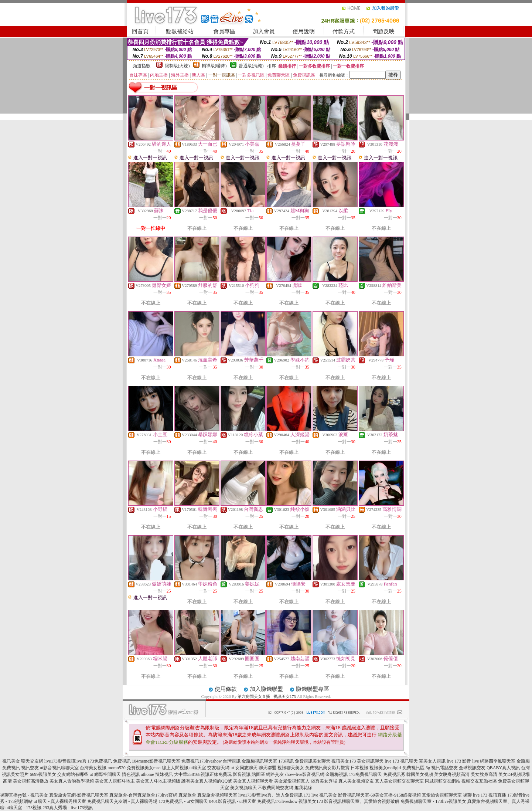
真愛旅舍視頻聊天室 (217, 795)
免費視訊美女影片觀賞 (327, 768)
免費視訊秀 (394, 774)
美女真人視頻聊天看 (253, 781)
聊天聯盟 (267, 768)
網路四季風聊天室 (498, 761)
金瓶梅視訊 (337, 774)
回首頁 (140, 31)
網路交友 (275, 774)
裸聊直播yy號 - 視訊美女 (24, 795)
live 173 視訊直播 (490, 795)
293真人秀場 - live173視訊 (68, 808)
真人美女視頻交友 (356, 781)
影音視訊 (242, 774)
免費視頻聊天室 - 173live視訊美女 (433, 801)
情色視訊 (131, 774)
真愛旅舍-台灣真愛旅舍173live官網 (143, 795)
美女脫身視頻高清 (452, 774)
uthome (147, 774)
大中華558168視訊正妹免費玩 (203, 774)
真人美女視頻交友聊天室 (399, 781)
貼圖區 (258, 774)
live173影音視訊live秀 (65, 761)
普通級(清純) (251, 66)
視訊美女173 (344, 761)
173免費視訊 (100, 761)
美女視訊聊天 (370, 761)
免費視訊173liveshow (202, 761)
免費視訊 (122, 761)
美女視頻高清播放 (31, 781)
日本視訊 (359, 768)
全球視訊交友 (472, 768)
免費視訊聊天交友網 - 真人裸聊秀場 (122, 801)
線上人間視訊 (175, 768)
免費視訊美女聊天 (313, 761)
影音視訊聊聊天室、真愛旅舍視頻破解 (362, 801)
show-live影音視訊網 (305, 774)
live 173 (392, 761)
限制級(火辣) (177, 66)
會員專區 (224, 31)
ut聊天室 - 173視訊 (23, 808)
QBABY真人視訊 (503, 768)
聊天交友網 (32, 761)
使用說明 (304, 31)
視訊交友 (30, 768)
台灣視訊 (232, 761)
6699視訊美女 (43, 774)
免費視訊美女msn (144, 768)
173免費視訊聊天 (365, 774)
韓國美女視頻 (420, 774)
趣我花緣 (303, 788)
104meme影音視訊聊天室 (156, 761)
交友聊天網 (218, 768)
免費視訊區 (413, 768)
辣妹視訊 (164, 774)
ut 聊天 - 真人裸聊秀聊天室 (60, 801)
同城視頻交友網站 (443, 781)
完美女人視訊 (432, 761)
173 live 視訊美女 (320, 795)
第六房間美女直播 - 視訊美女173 (267, 696)
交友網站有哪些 (73, 774)
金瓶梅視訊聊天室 (259, 761)
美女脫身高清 (484, 774)
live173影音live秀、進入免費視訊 (270, 795)
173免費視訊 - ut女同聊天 (183, 801)
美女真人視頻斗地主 (115, 781)
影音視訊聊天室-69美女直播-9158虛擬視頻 (379, 795)
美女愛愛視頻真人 (292, 781)
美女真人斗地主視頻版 (158, 781)
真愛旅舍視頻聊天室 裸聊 (447, 795)
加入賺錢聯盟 (266, 689)
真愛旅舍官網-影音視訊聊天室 (79, 795)
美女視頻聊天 (243, 788)
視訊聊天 (409, 761)
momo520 (117, 768)
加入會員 (264, 31)
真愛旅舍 (187, 795)
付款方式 (344, 31)
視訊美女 (11, 761)
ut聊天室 (198, 768)
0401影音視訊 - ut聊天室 (233, 801)
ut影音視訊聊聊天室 (59, 768)
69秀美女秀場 (324, 781)
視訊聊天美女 (291, 768)
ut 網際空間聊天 (105, 774)
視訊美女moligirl (386, 768)
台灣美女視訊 (93, 768)
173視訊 (286, 761)
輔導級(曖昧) (214, 66)
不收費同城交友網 (276, 788)
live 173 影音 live (463, 761)
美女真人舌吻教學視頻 (72, 781)
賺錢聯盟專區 (313, 689)
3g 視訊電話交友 (442, 768)
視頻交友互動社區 (479, 781)
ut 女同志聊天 (244, 768)
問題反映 (383, 31)
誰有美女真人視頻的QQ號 (207, 781)
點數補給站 (180, 31)
